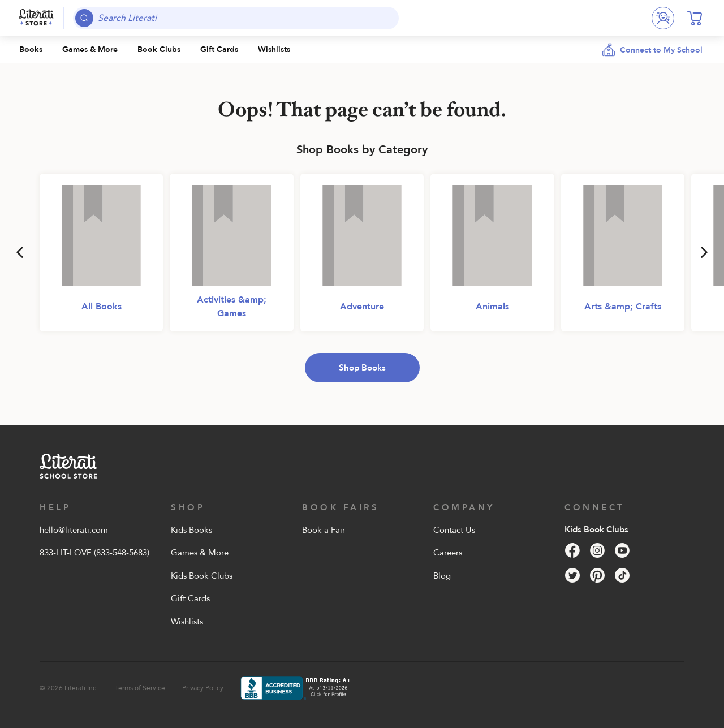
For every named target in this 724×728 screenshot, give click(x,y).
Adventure (362, 307)
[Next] (704, 252)
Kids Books (191, 530)
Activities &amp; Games (232, 307)
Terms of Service (140, 688)
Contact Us (454, 530)
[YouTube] (622, 550)
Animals (492, 307)
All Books (102, 307)
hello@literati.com (74, 530)
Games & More (200, 553)
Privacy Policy (203, 688)
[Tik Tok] (622, 575)
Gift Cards (190, 598)
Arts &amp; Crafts (623, 307)
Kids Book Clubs (202, 576)
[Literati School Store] (36, 18)
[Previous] (20, 252)
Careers (448, 553)
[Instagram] (597, 550)
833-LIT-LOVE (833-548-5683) (94, 553)
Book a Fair (324, 530)
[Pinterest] (597, 575)
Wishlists (187, 622)
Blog (442, 576)
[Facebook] (572, 550)
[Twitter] (572, 575)
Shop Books (362, 368)
